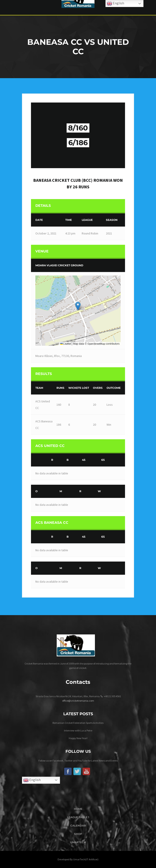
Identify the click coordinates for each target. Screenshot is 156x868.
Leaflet (66, 344)
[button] (78, 306)
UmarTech (78, 842)
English (32, 780)
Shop (78, 834)
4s (84, 460)
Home (78, 809)
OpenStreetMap (96, 344)
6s (103, 460)
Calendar (78, 826)
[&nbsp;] (40, 460)
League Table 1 (78, 817)
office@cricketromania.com (78, 701)
